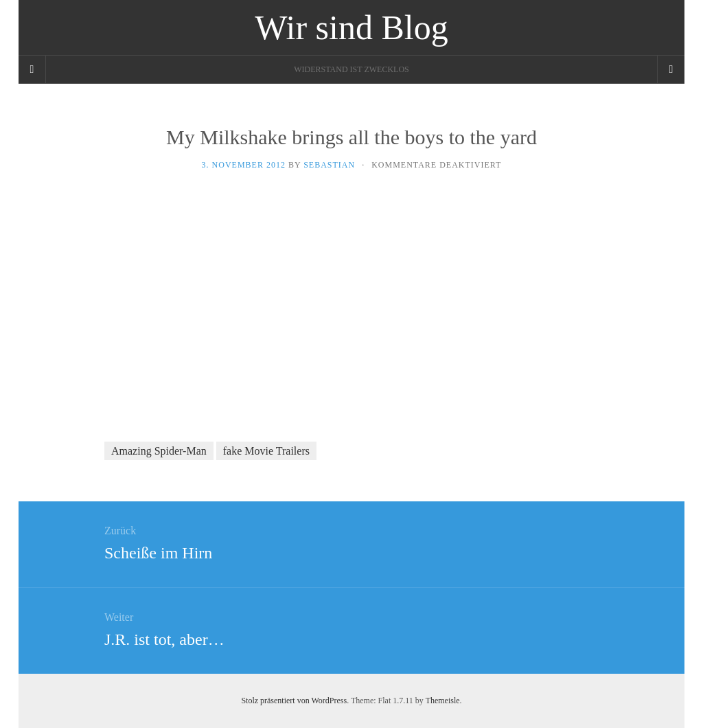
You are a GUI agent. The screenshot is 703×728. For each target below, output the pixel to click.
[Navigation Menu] (671, 69)
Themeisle (443, 701)
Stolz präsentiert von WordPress (294, 701)
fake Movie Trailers (266, 451)
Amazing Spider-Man (159, 451)
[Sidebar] (32, 69)
